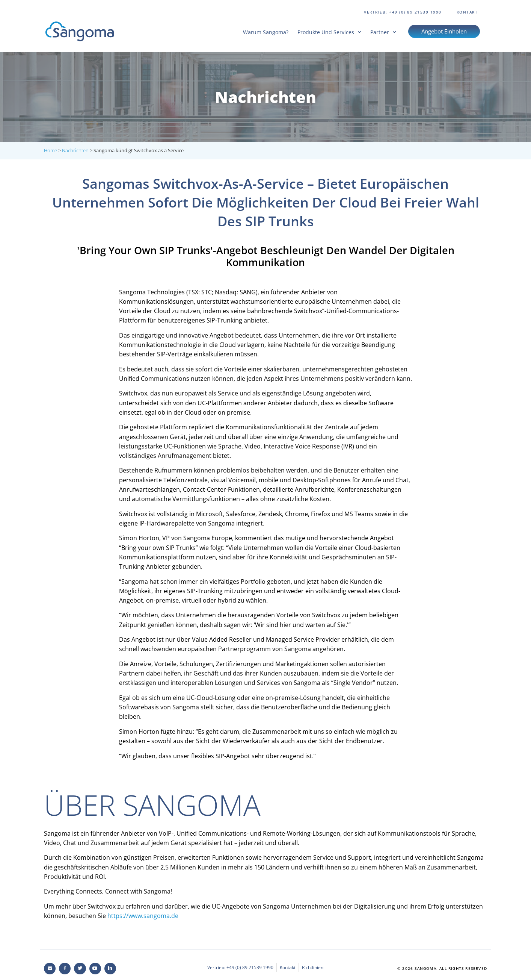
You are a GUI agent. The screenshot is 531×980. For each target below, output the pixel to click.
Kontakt (467, 12)
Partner (383, 32)
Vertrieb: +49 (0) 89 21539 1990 (403, 12)
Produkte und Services (329, 32)
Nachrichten (75, 150)
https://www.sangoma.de (143, 916)
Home (51, 150)
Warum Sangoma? (266, 32)
